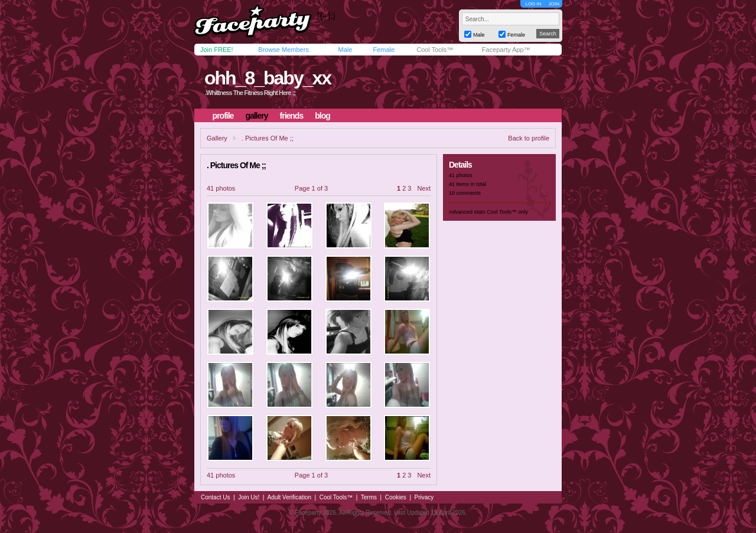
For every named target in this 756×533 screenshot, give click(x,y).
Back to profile (529, 138)
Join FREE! (217, 50)
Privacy (424, 497)
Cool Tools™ (435, 50)
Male (345, 50)
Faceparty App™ (506, 50)
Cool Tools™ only (507, 212)
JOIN (554, 4)
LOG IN (533, 4)
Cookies (396, 497)
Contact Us (215, 497)
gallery (256, 116)
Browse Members (283, 50)
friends (292, 116)
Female (384, 50)
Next (424, 188)
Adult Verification (289, 497)
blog (322, 116)
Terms (369, 497)
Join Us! (249, 497)
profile (223, 116)
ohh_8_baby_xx (268, 78)
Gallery (217, 138)
